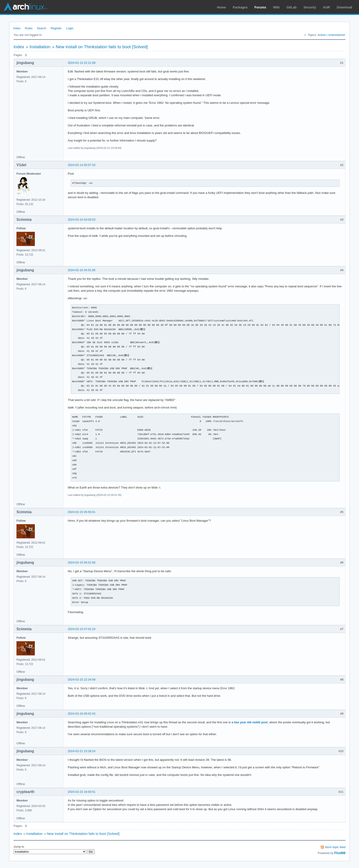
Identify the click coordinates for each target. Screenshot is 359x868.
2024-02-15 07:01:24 (82, 629)
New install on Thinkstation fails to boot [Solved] (102, 47)
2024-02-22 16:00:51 (82, 792)
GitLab (291, 7)
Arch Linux (25, 7)
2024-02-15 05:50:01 (82, 512)
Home (222, 7)
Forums (260, 7)
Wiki (276, 7)
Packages (240, 7)
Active (322, 35)
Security (310, 7)
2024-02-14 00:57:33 (82, 165)
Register (56, 28)
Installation (40, 47)
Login (70, 28)
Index (17, 28)
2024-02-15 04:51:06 (82, 270)
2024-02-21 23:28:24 (82, 751)
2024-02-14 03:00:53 (82, 220)
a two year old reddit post (249, 722)
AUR (326, 7)
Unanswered (336, 35)
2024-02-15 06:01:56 (82, 562)
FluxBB (340, 853)
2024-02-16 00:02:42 (82, 714)
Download (344, 7)
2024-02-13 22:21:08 (82, 63)
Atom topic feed (335, 847)
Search (42, 28)
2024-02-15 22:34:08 (82, 680)
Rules (29, 28)
